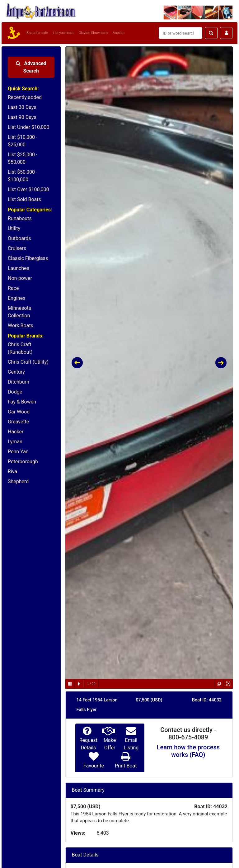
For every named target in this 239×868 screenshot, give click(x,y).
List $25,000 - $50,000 (23, 158)
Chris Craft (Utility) (28, 362)
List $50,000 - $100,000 (23, 176)
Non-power (20, 278)
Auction (119, 33)
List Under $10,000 (28, 127)
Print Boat (126, 766)
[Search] (180, 33)
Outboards (19, 238)
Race (13, 288)
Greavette (18, 422)
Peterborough (23, 462)
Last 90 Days (22, 117)
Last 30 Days (22, 107)
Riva (12, 472)
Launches (19, 268)
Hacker (16, 432)
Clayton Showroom (93, 33)
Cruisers (17, 248)
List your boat (63, 33)
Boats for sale (37, 33)
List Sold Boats (24, 199)
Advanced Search (31, 67)
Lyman (15, 442)
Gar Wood (19, 412)
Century (16, 372)
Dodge (15, 392)
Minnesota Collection (19, 312)
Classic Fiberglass (28, 258)
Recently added (25, 97)
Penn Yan (18, 452)
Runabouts (20, 218)
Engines (16, 298)
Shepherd (18, 481)
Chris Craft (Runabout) (20, 348)
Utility (14, 228)
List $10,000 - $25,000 (23, 141)
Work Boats (21, 325)
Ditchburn (19, 382)
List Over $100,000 (28, 189)
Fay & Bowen (22, 402)
